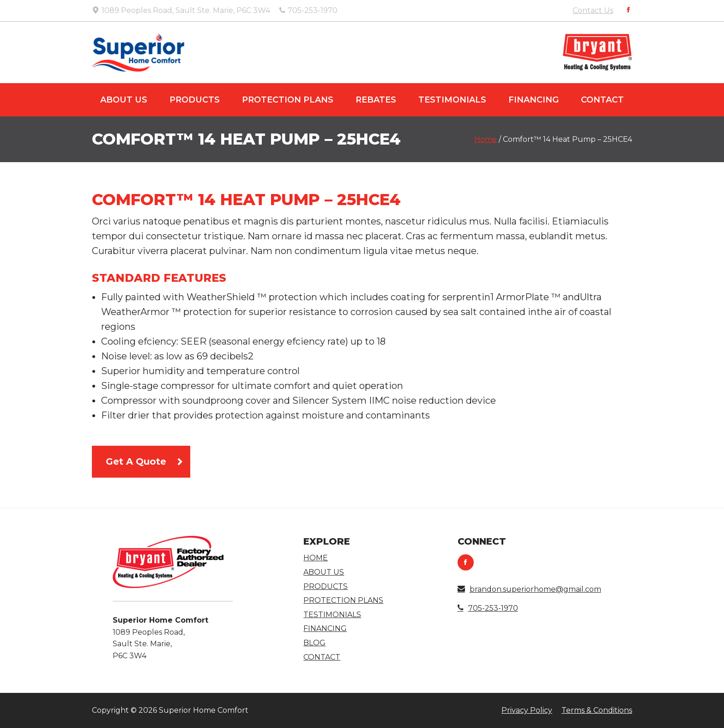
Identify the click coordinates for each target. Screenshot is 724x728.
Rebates (376, 100)
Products (195, 100)
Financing (534, 100)
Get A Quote (136, 461)
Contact (602, 100)
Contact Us (593, 10)
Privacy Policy (527, 710)
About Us (124, 100)
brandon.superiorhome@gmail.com (529, 589)
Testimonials (452, 100)
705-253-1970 (488, 608)
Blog (314, 643)
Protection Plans (288, 100)
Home (486, 139)
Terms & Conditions (597, 710)
